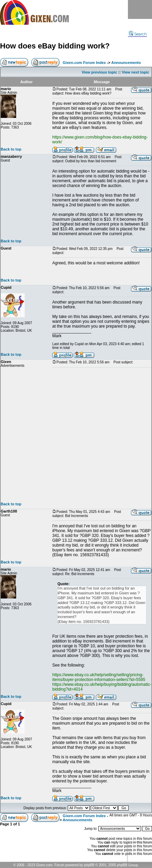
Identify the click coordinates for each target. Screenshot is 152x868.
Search (138, 34)
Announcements (126, 63)
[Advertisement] (64, 435)
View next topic (135, 72)
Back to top (11, 149)
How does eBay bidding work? (55, 46)
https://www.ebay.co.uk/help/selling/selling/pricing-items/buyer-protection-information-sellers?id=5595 (99, 677)
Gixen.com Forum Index (84, 63)
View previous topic (99, 72)
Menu (140, 9)
